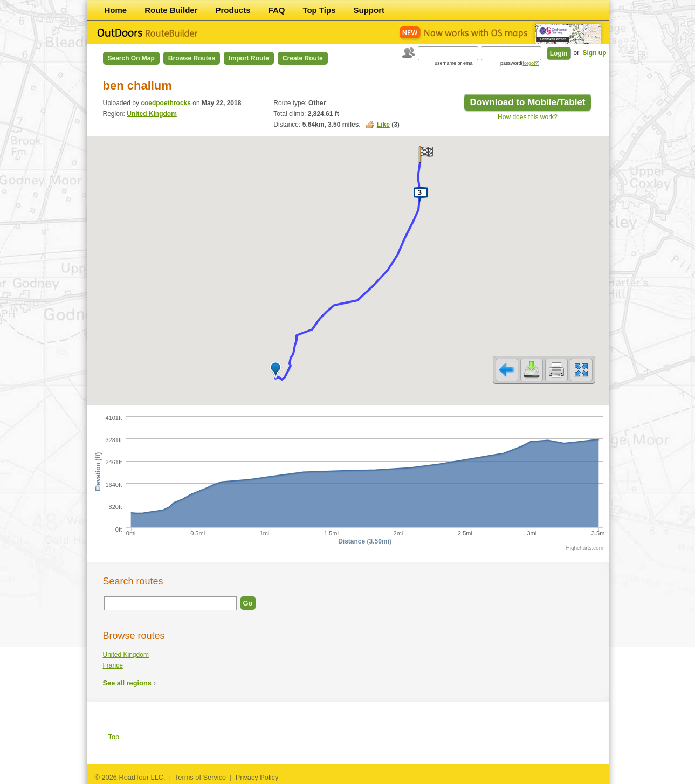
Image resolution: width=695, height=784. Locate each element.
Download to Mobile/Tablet (527, 102)
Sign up (595, 53)
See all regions (127, 683)
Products (233, 10)
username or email (455, 63)
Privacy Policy (257, 777)
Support (369, 10)
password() (520, 63)
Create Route (303, 58)
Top (114, 737)
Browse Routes (192, 58)
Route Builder (171, 10)
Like (383, 125)
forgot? (530, 63)
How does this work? (528, 117)
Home (116, 10)
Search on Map (131, 58)
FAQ (277, 10)
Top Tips (319, 10)
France (113, 665)
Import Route (249, 58)
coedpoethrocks (166, 103)
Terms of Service (200, 777)
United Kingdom (152, 114)
